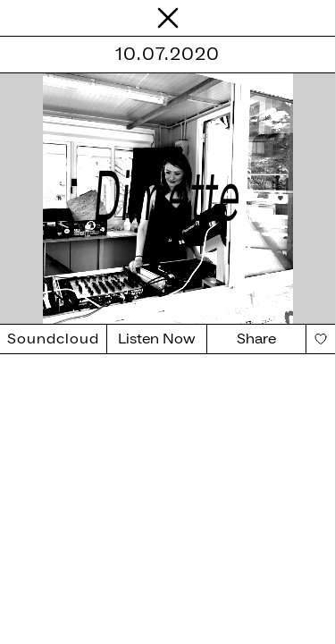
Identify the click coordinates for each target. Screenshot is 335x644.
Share (256, 339)
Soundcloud (53, 339)
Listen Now (157, 339)
